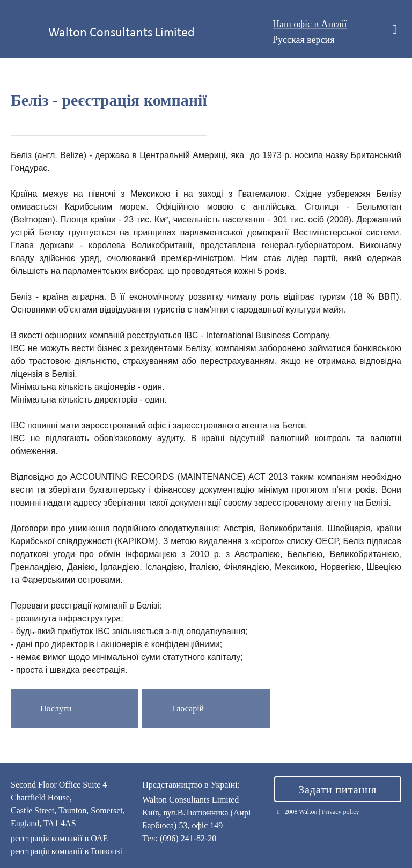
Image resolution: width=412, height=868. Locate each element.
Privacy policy (341, 812)
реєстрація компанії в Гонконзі (67, 851)
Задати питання (338, 790)
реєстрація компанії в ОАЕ (59, 838)
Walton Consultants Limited (122, 32)
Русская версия (304, 40)
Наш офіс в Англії (310, 24)
